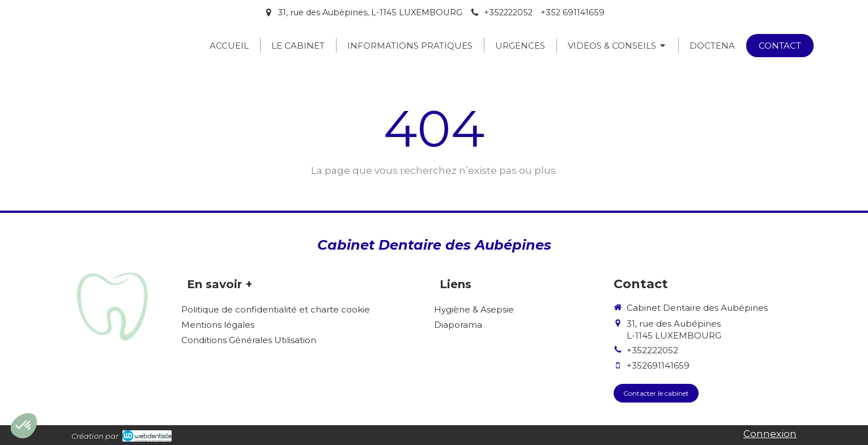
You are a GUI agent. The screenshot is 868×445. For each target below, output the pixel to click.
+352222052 (652, 350)
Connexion (770, 434)
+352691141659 (658, 365)
